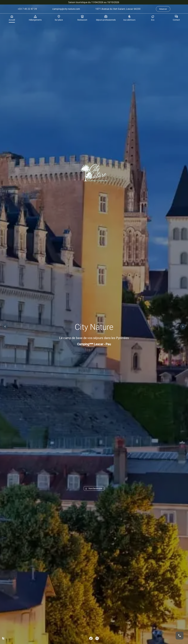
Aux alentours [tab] (129, 18)
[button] (5, 327)
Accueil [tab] (12, 18)
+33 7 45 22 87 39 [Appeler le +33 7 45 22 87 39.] (27, 9)
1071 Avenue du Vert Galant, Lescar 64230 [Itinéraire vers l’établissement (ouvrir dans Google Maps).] (118, 9)
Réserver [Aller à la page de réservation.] (163, 9)
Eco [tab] (153, 18)
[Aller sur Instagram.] (97, 638)
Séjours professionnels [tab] (106, 18)
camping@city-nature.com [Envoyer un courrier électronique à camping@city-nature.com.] (66, 9)
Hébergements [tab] (35, 18)
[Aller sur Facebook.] (91, 638)
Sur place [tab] (59, 18)
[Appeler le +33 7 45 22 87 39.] (180, 636)
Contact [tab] (176, 18)
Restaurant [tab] (82, 18)
